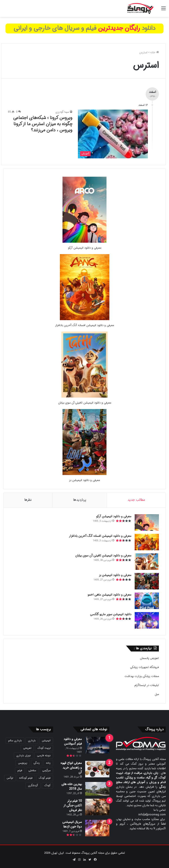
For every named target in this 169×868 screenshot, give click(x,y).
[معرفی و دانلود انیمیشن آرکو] (84, 242)
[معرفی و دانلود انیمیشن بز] (84, 474)
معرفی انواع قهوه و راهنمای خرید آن (71, 768)
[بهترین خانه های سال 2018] (97, 789)
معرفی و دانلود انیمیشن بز (84, 480)
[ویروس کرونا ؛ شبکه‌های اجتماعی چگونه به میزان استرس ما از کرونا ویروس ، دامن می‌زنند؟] (113, 134)
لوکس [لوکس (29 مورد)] (10, 778)
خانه (155, 52)
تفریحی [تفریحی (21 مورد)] (27, 748)
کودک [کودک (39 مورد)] (47, 785)
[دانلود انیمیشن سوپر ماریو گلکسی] (147, 620)
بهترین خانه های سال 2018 (72, 786)
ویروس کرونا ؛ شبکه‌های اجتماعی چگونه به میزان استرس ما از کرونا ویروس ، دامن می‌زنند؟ (43, 124)
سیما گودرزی (62, 112)
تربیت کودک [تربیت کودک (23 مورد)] (44, 748)
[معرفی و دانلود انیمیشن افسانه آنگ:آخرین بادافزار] (85, 319)
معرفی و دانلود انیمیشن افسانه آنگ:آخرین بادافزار (84, 325)
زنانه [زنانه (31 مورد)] (48, 763)
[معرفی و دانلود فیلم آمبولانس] (97, 745)
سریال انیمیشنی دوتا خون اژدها (72, 824)
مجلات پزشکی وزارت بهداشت (142, 676)
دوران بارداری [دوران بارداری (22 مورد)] (24, 755)
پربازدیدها (80, 500)
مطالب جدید (136, 500)
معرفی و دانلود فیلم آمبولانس (73, 741)
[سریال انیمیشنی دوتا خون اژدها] (97, 828)
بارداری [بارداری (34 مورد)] (32, 740)
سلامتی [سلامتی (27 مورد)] (32, 770)
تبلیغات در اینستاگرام (147, 685)
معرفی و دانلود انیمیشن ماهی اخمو (109, 595)
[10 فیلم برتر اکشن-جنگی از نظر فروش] (97, 807)
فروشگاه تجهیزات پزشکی (144, 667)
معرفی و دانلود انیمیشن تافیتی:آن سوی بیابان (85, 403)
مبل (157, 694)
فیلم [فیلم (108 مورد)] (20, 770)
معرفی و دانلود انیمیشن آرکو (85, 248)
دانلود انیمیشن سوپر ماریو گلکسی (111, 614)
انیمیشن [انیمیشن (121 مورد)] (46, 740)
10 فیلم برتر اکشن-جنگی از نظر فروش (73, 806)
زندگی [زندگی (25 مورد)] (37, 763)
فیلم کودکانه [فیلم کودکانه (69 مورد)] (26, 778)
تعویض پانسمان (149, 658)
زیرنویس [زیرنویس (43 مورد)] (23, 763)
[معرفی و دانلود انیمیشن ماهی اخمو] (147, 601)
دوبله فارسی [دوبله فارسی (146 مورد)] (44, 755)
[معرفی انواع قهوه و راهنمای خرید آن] (97, 769)
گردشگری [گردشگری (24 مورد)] (33, 785)
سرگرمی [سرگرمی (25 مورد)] (46, 770)
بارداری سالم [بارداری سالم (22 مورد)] (15, 740)
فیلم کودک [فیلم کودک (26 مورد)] (45, 778)
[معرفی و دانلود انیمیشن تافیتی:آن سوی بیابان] (84, 397)
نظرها (28, 500)
